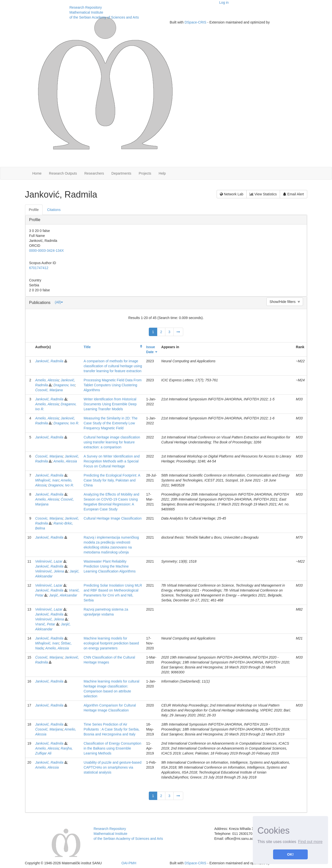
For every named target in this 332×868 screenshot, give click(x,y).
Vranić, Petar (45, 624)
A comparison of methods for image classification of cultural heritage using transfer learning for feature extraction (113, 366)
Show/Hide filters (285, 302)
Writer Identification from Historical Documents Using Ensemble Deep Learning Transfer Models (110, 404)
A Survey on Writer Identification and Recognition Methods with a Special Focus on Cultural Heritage (112, 461)
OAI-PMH (129, 863)
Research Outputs (63, 173)
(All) (59, 302)
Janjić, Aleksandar (63, 595)
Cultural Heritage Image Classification (113, 518)
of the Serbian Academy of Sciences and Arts (104, 17)
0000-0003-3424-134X (47, 251)
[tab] (34, 210)
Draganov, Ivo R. (66, 423)
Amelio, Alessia (47, 380)
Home (37, 173)
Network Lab (231, 194)
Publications (40, 303)
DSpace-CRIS (195, 22)
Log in (224, 2)
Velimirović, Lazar (49, 561)
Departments (121, 173)
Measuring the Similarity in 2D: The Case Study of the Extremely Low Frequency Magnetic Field (111, 423)
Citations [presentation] (54, 210)
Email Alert (294, 194)
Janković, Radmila (49, 361)
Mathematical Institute (86, 12)
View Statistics (263, 194)
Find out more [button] (310, 842)
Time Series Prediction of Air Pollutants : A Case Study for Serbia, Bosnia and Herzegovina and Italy (112, 729)
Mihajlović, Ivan (47, 480)
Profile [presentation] (34, 210)
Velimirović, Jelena (50, 571)
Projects (145, 173)
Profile (35, 220)
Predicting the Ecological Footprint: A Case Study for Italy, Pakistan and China (112, 480)
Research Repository (86, 7)
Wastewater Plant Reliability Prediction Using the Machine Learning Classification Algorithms (110, 566)
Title (87, 347)
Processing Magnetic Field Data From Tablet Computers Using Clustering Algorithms (113, 385)
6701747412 (39, 268)
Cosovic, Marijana (49, 518)
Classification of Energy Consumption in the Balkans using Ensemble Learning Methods (113, 748)
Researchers (94, 173)
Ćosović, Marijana (49, 390)
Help (162, 173)
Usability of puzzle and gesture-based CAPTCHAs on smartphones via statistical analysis (113, 767)
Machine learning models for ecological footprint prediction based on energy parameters (111, 643)
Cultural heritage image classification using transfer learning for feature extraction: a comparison (112, 442)
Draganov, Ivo (64, 385)
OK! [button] (290, 854)
